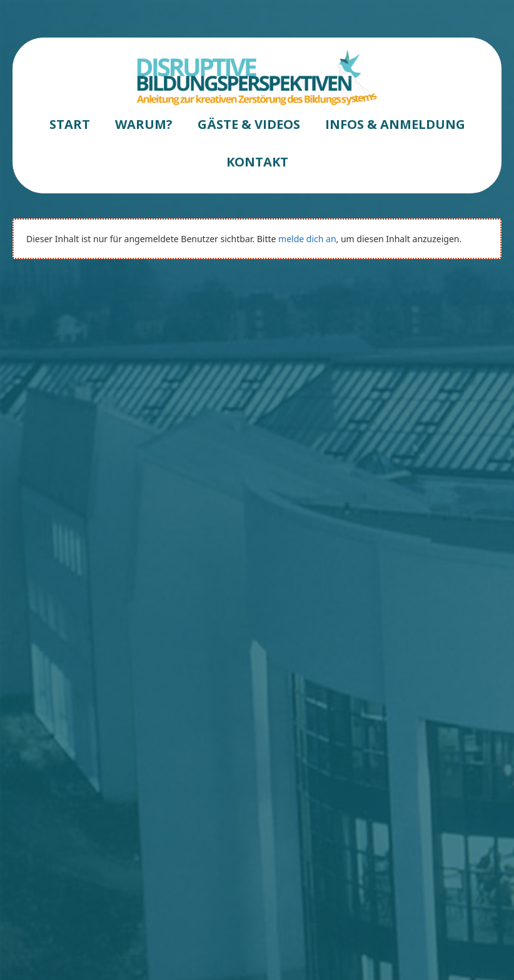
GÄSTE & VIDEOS (249, 124)
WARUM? (144, 124)
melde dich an (307, 239)
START (70, 124)
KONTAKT (257, 162)
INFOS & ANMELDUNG (395, 124)
